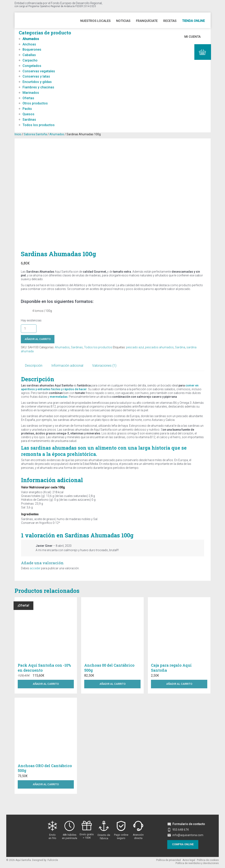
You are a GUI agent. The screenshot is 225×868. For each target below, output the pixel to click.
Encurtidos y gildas (37, 82)
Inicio (18, 134)
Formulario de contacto (186, 824)
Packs (27, 109)
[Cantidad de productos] (29, 329)
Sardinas (29, 120)
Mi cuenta (193, 37)
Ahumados (31, 39)
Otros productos (35, 103)
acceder (35, 568)
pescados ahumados (159, 347)
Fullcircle (53, 860)
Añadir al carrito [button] (46, 684)
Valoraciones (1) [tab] (104, 366)
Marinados (31, 93)
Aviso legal (189, 860)
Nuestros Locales (96, 21)
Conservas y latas (36, 76)
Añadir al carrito (38, 339)
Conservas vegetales (39, 71)
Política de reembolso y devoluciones (197, 863)
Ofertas (28, 98)
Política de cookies (208, 860)
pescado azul (135, 347)
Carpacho (30, 60)
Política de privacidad (168, 860)
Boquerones (32, 50)
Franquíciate (147, 21)
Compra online (183, 844)
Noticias (123, 21)
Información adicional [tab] (67, 366)
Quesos (28, 114)
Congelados (32, 66)
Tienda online (194, 21)
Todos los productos (39, 125)
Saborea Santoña (35, 134)
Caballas (29, 55)
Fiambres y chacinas (38, 87)
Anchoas (29, 44)
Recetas (170, 21)
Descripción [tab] (34, 366)
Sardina (180, 347)
